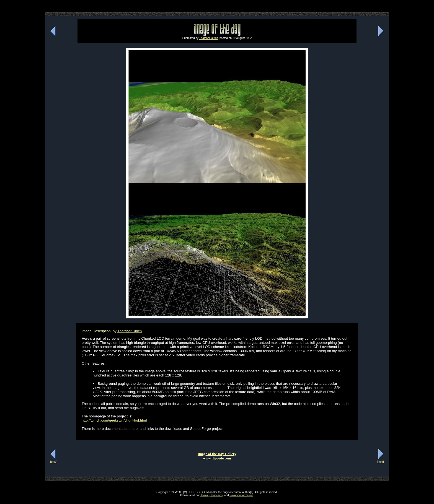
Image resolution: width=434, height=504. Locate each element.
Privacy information (241, 495)
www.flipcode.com (217, 458)
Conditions (216, 495)
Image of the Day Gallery (217, 454)
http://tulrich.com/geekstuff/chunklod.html (114, 420)
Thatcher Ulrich (209, 38)
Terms (204, 495)
